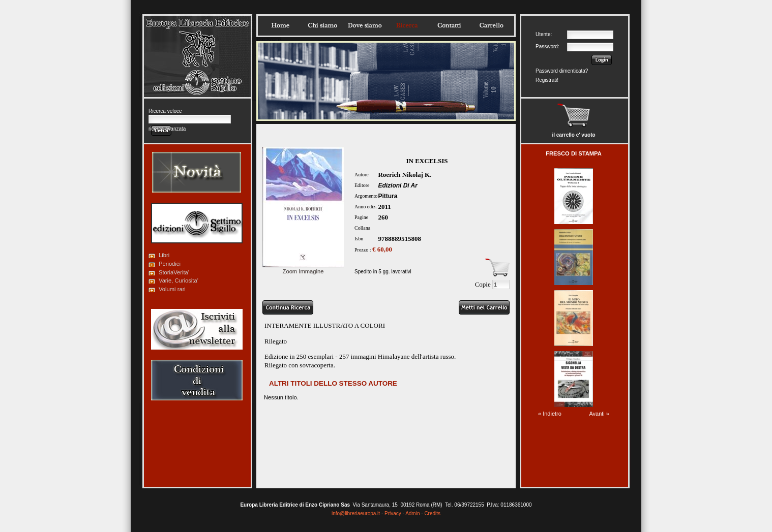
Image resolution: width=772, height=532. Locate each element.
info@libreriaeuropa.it (356, 513)
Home (280, 25)
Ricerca (407, 25)
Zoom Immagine (303, 268)
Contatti (449, 25)
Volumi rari (172, 289)
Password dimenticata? (562, 71)
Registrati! (547, 80)
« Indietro (550, 414)
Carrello (491, 25)
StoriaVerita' (174, 272)
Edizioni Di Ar (398, 185)
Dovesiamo (365, 25)
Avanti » (599, 414)
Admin (412, 513)
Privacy (393, 513)
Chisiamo (322, 25)
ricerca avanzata (167, 129)
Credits (432, 513)
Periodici (170, 264)
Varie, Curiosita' (179, 280)
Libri (164, 255)
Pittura (388, 196)
